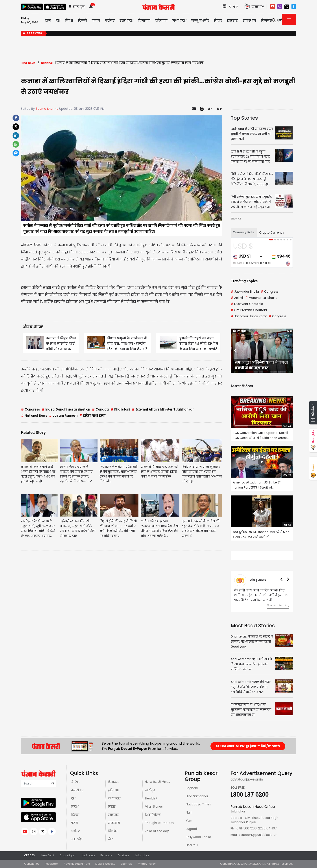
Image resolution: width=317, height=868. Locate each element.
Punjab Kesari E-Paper (128, 749)
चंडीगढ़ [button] (110, 20)
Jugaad (191, 829)
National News (34, 416)
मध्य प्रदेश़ (179, 20)
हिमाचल (113, 782)
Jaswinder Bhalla (245, 292)
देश (73, 798)
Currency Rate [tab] (244, 232)
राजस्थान (114, 823)
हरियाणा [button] (161, 20)
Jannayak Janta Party (249, 316)
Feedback (52, 864)
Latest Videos (242, 386)
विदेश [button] (69, 20)
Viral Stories (154, 807)
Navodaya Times (198, 804)
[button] (235, 351)
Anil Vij (237, 298)
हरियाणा (113, 790)
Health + (151, 798)
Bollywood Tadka (198, 837)
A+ (219, 109)
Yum (189, 821)
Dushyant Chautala (247, 304)
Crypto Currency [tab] (272, 233)
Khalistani (120, 410)
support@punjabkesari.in (259, 835)
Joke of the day (157, 831)
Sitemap (126, 864)
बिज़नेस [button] (267, 20)
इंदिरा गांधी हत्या (92, 416)
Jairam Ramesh (63, 416)
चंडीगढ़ (76, 831)
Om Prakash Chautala (249, 310)
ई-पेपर (75, 782)
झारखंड (232, 20)
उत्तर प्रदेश (126, 20)
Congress (30, 410)
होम (48, 20)
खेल (111, 839)
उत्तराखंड (113, 815)
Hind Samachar (197, 796)
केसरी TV (77, 790)
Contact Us (32, 864)
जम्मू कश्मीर (200, 20)
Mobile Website (105, 864)
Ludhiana (88, 855)
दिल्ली (82, 20)
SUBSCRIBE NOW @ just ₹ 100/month (248, 746)
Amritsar (123, 855)
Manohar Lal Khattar (262, 298)
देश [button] (58, 20)
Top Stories (244, 118)
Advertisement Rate (77, 864)
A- (210, 109)
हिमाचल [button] (144, 20)
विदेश (75, 807)
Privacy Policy (147, 864)
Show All (236, 219)
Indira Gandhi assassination (66, 410)
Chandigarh (68, 855)
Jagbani (192, 788)
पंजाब (75, 823)
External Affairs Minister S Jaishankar (163, 410)
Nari (189, 813)
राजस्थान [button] (249, 20)
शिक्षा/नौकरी (153, 815)
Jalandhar (142, 855)
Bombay (106, 855)
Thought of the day (160, 823)
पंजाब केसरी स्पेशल (158, 782)
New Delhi (48, 855)
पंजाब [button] (96, 20)
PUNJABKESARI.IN (255, 864)
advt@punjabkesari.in (247, 780)
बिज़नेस (113, 831)
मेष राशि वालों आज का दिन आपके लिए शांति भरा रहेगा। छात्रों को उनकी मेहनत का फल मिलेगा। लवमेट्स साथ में (261, 595)
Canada (100, 410)
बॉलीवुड (150, 790)
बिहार (218, 20)
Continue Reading (278, 605)
